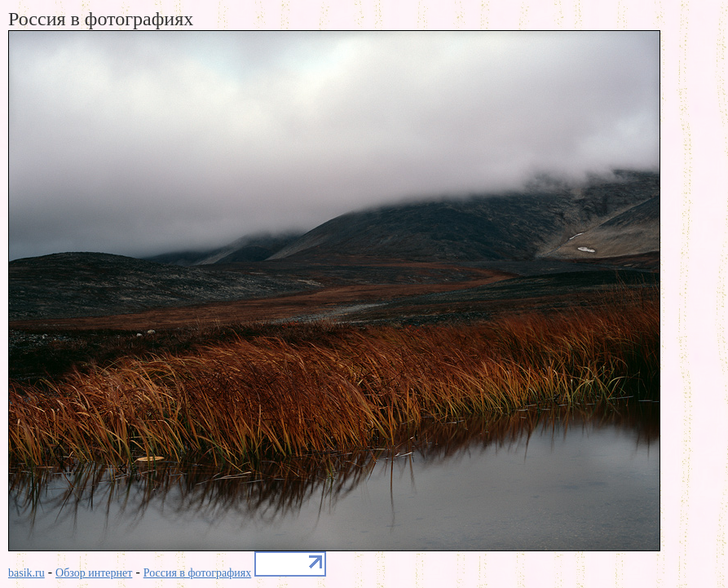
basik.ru (26, 573)
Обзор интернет (94, 573)
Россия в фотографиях (198, 573)
